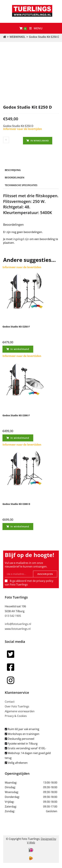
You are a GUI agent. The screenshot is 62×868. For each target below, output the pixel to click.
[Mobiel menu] (36, 28)
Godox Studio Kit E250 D (44, 37)
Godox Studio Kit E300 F (16, 415)
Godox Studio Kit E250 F (16, 327)
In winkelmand (40, 141)
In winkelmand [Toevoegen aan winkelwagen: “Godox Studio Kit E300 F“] (20, 438)
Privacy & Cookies (16, 716)
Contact (10, 702)
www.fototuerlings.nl (18, 629)
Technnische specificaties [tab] (21, 185)
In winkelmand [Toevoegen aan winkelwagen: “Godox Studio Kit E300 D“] (20, 526)
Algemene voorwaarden (20, 711)
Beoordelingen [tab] (15, 177)
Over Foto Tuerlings (17, 706)
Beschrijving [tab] (13, 170)
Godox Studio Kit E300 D (16, 504)
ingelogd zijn (21, 239)
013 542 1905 (13, 616)
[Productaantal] (6, 140)
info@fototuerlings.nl (18, 624)
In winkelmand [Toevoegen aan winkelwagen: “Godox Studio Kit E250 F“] (20, 349)
